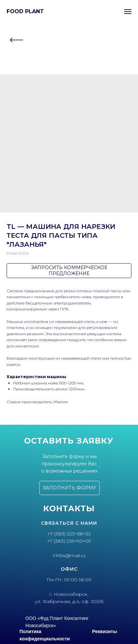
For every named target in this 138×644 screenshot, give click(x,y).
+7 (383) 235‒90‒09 (69, 541)
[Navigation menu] (128, 12)
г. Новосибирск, (69, 594)
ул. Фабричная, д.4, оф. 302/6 (69, 601)
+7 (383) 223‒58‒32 (69, 534)
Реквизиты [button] (104, 631)
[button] (69, 488)
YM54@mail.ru (69, 555)
